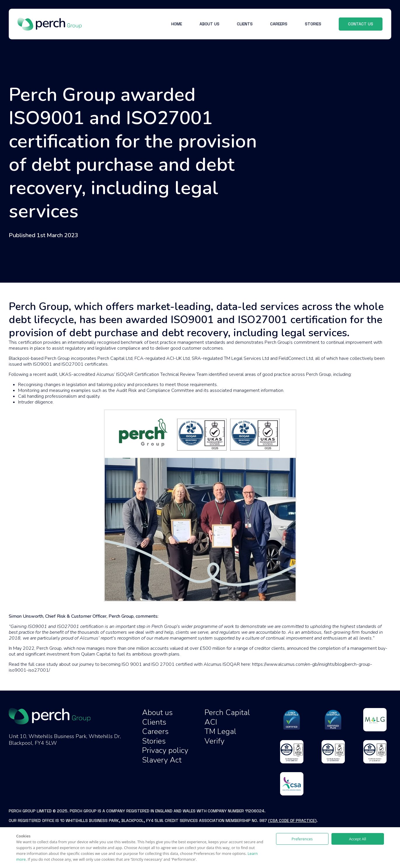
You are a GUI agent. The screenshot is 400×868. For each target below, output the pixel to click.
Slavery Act (162, 760)
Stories (154, 741)
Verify (214, 741)
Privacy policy (165, 750)
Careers (155, 731)
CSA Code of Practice (292, 821)
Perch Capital (227, 713)
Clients (154, 722)
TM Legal (220, 731)
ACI (211, 722)
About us (157, 713)
